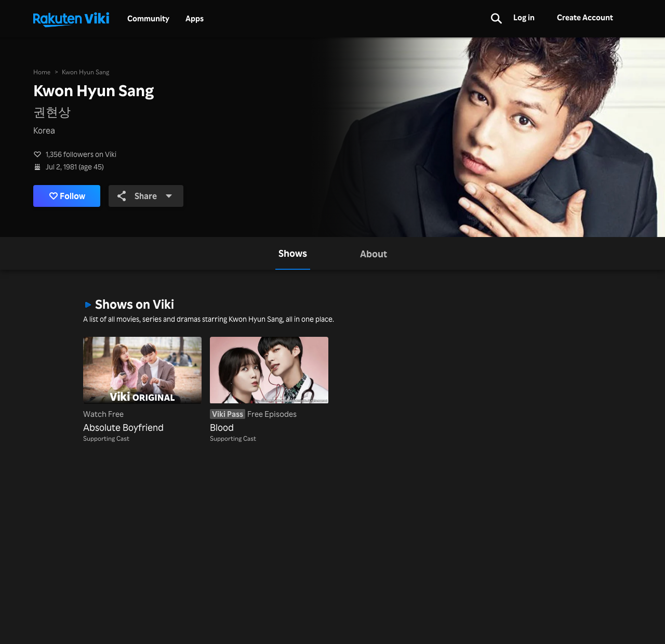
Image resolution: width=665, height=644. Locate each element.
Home (42, 72)
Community (148, 19)
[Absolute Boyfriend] (142, 386)
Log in (524, 17)
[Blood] (269, 386)
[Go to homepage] (71, 19)
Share (145, 196)
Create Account (585, 17)
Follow (67, 196)
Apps (195, 19)
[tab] (293, 253)
